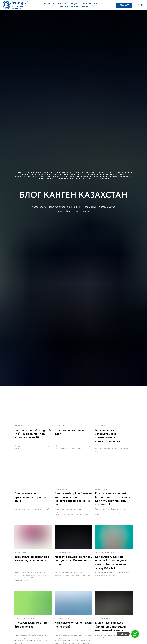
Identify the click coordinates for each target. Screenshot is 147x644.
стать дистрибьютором (72, 7)
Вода (74, 4)
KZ (137, 5)
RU (143, 5)
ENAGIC (62, 4)
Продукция (89, 4)
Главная (48, 4)
